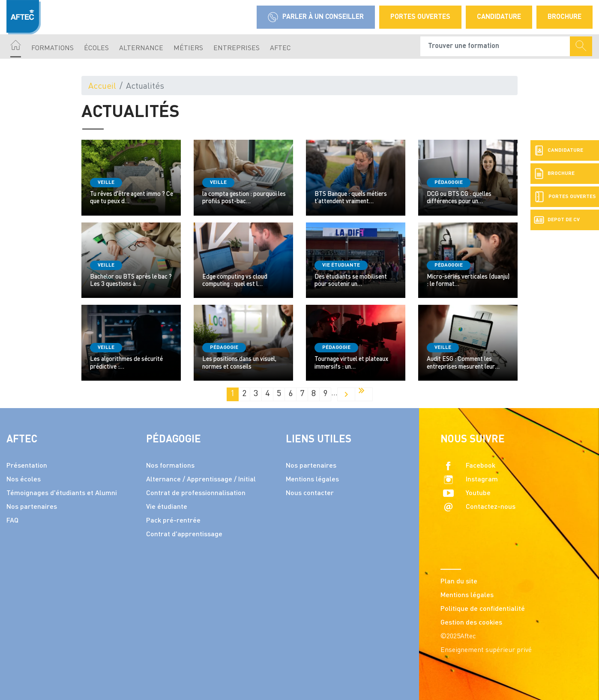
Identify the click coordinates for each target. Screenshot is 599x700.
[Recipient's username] (495, 46)
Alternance (141, 48)
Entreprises (237, 48)
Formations (52, 48)
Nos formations (170, 466)
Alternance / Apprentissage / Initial (201, 480)
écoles (96, 48)
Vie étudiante (167, 507)
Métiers (188, 48)
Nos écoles (24, 480)
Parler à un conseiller (316, 17)
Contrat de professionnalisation (196, 493)
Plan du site (459, 582)
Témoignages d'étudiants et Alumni (62, 493)
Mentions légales (312, 480)
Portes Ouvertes (420, 17)
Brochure (565, 17)
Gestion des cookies (471, 623)
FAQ (12, 521)
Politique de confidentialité (483, 609)
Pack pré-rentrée (173, 521)
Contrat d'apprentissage (184, 535)
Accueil (102, 87)
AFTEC (280, 48)
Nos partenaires (32, 507)
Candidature (499, 17)
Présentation (27, 466)
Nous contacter (310, 493)
